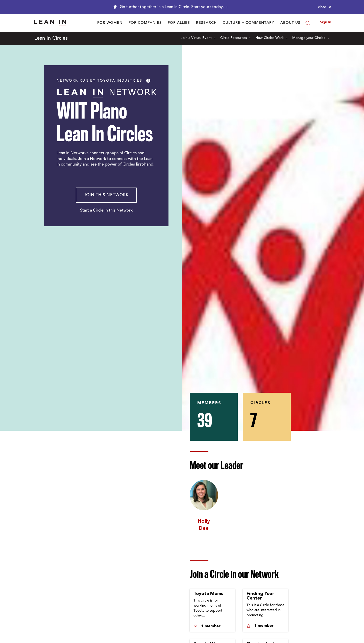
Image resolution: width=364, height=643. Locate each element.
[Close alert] (325, 7)
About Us (290, 23)
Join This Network (106, 195)
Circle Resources (235, 38)
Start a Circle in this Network (106, 211)
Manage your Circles (310, 38)
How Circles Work (271, 38)
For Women (110, 23)
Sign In (326, 22)
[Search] (308, 23)
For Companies (145, 23)
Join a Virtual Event (198, 38)
